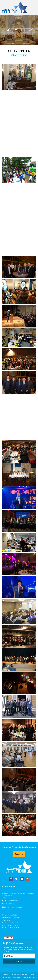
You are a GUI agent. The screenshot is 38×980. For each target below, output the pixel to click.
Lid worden (7, 974)
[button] (19, 854)
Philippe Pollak (12, 915)
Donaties (25, 974)
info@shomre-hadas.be (14, 907)
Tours (32, 974)
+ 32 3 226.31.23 (10, 904)
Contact (16, 974)
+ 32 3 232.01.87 (14, 901)
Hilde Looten (14, 925)
